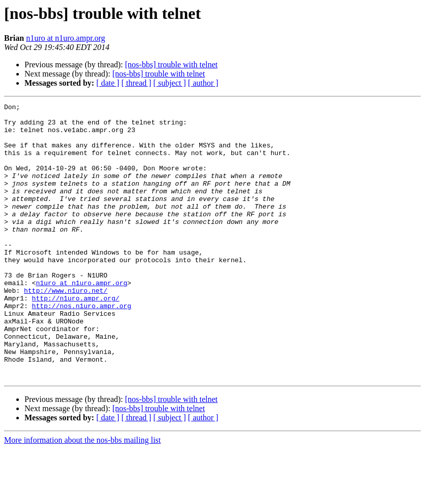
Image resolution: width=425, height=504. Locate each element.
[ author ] (203, 83)
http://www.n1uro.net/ (66, 329)
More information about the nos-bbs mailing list (83, 495)
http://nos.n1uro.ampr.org (82, 347)
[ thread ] (136, 83)
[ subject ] (170, 83)
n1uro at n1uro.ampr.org (65, 38)
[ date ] (108, 83)
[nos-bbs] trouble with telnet (171, 65)
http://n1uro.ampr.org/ (76, 338)
